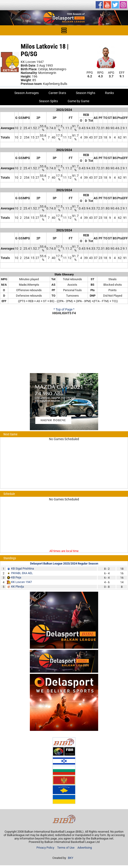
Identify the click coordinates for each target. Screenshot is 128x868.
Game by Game (78, 101)
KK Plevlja (18, 587)
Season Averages (27, 93)
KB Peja (16, 577)
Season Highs (86, 93)
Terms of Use (66, 848)
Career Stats (57, 93)
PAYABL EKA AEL (22, 573)
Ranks (109, 93)
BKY (71, 858)
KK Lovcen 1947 (22, 582)
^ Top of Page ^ (64, 309)
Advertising (85, 848)
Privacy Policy (45, 848)
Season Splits (48, 101)
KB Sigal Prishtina (23, 569)
